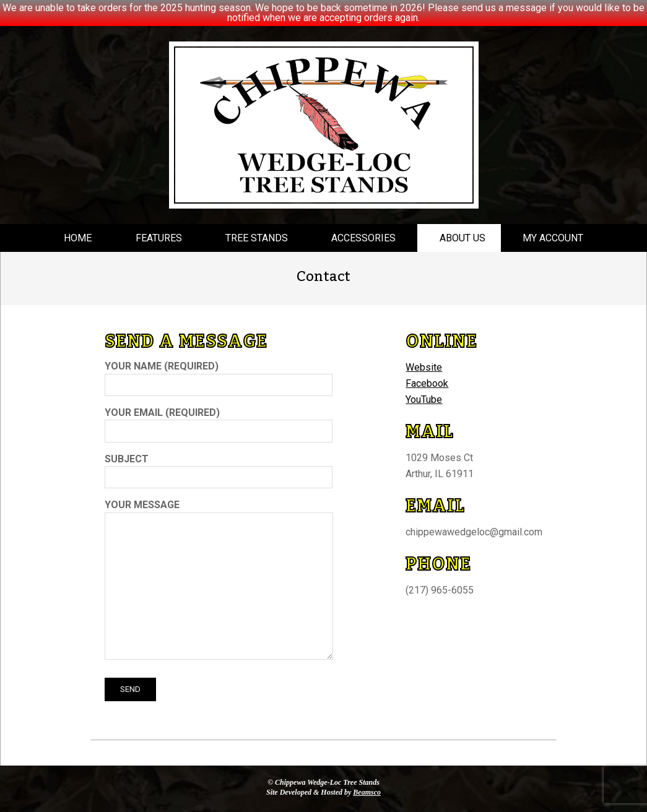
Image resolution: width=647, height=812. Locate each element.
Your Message (219, 580)
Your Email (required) (219, 421)
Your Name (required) (219, 375)
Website (424, 367)
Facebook (427, 383)
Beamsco (367, 792)
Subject (219, 468)
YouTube (424, 400)
